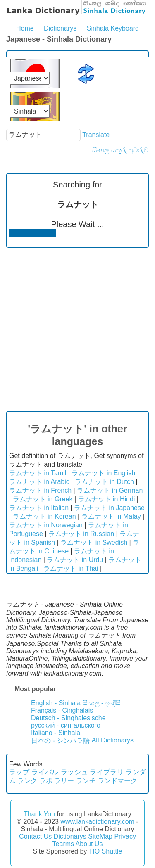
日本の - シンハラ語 (60, 741)
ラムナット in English (103, 473)
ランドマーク (117, 781)
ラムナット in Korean (44, 516)
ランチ (86, 781)
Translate (96, 134)
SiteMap (100, 836)
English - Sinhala (56, 703)
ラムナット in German (110, 490)
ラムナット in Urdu (75, 560)
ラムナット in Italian (39, 508)
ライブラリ (107, 772)
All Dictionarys (113, 740)
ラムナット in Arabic (39, 482)
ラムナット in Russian (81, 534)
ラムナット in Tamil (38, 473)
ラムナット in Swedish (94, 542)
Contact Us (35, 836)
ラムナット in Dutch (104, 482)
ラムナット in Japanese (109, 508)
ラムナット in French (40, 490)
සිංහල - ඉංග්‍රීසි (102, 703)
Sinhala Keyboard (113, 28)
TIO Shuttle (105, 851)
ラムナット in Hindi (107, 499)
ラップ (19, 772)
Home (25, 28)
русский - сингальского (66, 725)
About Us (89, 844)
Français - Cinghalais (62, 710)
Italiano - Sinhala (56, 733)
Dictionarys (60, 28)
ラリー (64, 781)
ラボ (46, 781)
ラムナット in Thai (71, 568)
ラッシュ (74, 772)
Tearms (63, 844)
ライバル (45, 772)
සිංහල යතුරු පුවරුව (120, 150)
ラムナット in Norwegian (46, 525)
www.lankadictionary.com (97, 822)
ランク (27, 781)
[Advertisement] (77, 329)
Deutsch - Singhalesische (68, 718)
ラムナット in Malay (111, 516)
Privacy (125, 836)
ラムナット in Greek (43, 499)
